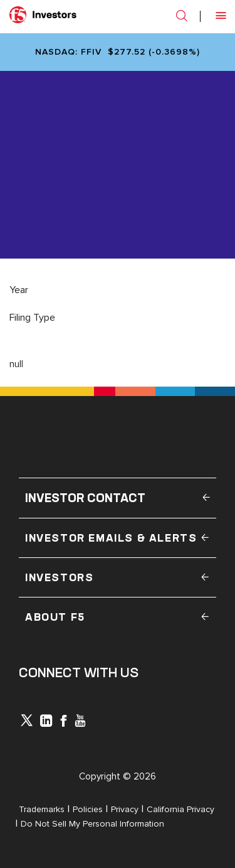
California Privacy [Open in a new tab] (180, 809)
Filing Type (32, 318)
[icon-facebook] (63, 722)
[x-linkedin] (46, 722)
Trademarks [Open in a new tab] (42, 809)
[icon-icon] (27, 723)
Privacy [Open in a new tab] (125, 809)
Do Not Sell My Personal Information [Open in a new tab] (92, 824)
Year (19, 290)
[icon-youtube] (80, 722)
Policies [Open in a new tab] (88, 809)
